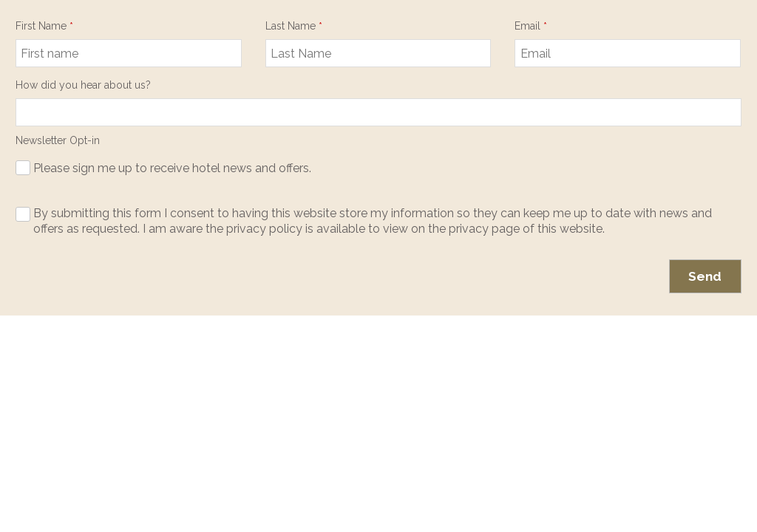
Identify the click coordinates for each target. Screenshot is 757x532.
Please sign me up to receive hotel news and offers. (172, 168)
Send (705, 276)
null (378, 112)
